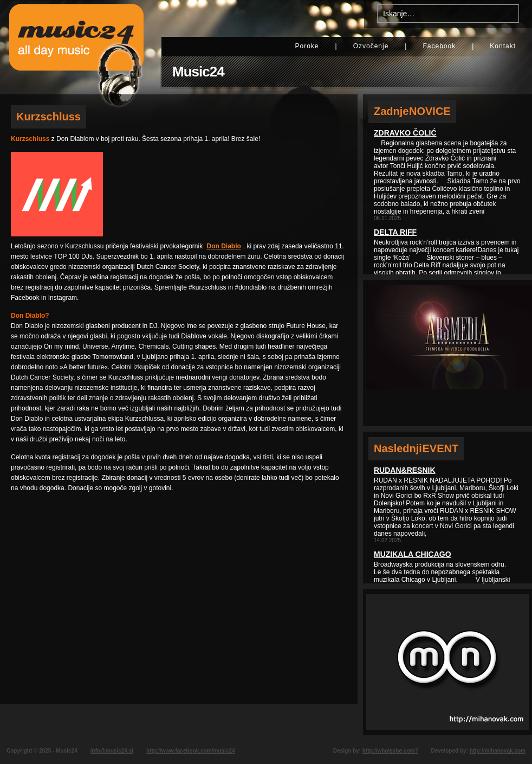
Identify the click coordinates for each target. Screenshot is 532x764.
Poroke (307, 46)
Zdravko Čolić (405, 133)
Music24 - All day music (76, 47)
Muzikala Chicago (413, 554)
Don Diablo (224, 246)
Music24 (198, 72)
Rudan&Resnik (405, 470)
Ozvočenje (371, 46)
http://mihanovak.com (498, 751)
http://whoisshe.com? (390, 751)
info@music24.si (112, 751)
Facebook (439, 46)
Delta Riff (395, 232)
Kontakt (503, 46)
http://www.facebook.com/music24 (191, 751)
